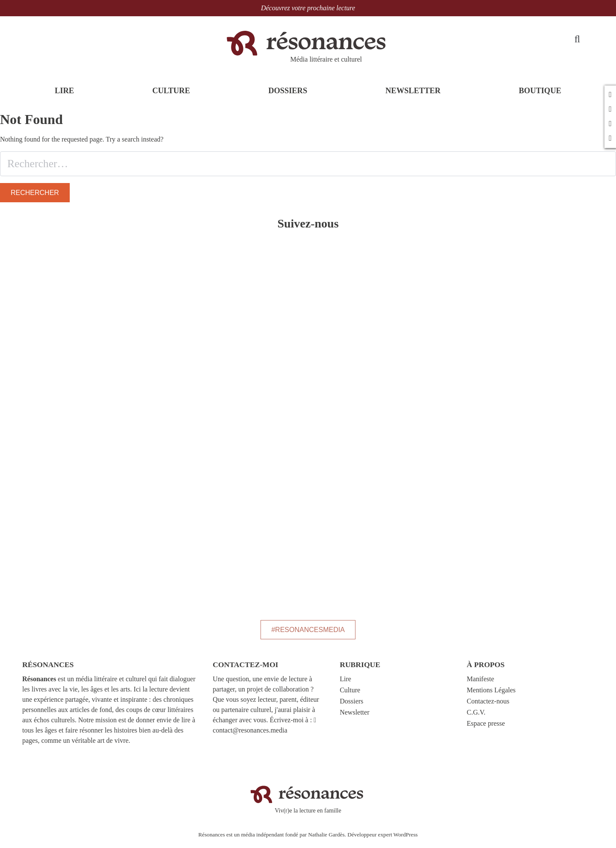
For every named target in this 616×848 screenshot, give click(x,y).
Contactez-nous (488, 706)
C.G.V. (476, 717)
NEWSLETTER (413, 97)
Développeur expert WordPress (382, 839)
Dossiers (351, 706)
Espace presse (486, 728)
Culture (350, 695)
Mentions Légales (491, 695)
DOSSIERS (288, 97)
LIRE (64, 97)
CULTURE (171, 97)
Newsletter (354, 717)
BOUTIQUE (540, 97)
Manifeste (480, 684)
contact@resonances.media (250, 735)
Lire (345, 684)
